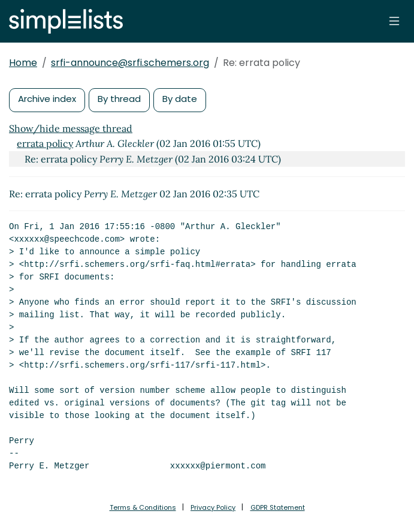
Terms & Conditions (143, 507)
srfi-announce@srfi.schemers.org (130, 63)
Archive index (47, 99)
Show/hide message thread (71, 128)
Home (23, 63)
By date (180, 99)
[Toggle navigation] (394, 21)
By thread (119, 99)
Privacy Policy (213, 507)
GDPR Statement (278, 507)
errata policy (45, 143)
